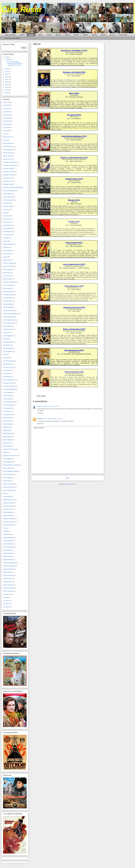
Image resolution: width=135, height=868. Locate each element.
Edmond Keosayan (9, 263)
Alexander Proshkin (9, 172)
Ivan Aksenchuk (8, 364)
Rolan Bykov (7, 481)
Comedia (6, 238)
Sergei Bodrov (7, 497)
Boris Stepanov (8, 232)
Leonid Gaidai (7, 396)
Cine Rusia (21, 9)
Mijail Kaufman (7, 437)
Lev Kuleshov (7, 411)
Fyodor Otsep (7, 288)
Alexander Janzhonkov (10, 165)
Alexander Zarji (8, 184)
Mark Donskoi (7, 418)
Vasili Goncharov (8, 544)
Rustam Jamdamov (9, 487)
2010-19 (112, 35)
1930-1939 (6, 109)
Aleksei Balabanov (9, 150)
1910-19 (22, 35)
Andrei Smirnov (8, 194)
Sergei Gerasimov (8, 506)
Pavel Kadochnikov (9, 474)
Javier (39, 406)
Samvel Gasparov (8, 490)
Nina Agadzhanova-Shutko (11, 465)
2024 (7, 72)
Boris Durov (7, 222)
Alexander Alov (8, 159)
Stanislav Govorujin (9, 519)
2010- (5, 134)
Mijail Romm (7, 443)
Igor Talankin (7, 345)
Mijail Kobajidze (8, 440)
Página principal (10, 35)
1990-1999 (6, 128)
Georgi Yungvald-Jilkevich (11, 314)
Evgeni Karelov (8, 279)
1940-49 (49, 35)
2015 (7, 82)
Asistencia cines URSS (12, 38)
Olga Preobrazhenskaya (10, 471)
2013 (7, 87)
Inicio (67, 478)
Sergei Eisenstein (8, 503)
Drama (5, 257)
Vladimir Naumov (8, 575)
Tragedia (6, 531)
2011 (7, 93)
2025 (7, 69)
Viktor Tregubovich (9, 547)
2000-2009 (6, 131)
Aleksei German (8, 153)
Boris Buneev (7, 219)
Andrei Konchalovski (9, 191)
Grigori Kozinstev (8, 329)
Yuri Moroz (6, 601)
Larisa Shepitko (8, 392)
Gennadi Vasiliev (8, 301)
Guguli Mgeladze (8, 336)
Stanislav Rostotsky (9, 522)
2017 (7, 77)
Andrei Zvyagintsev (9, 200)
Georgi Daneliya (8, 307)
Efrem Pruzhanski (8, 266)
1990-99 (94, 35)
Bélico (5, 213)
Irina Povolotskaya (9, 361)
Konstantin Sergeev (9, 386)
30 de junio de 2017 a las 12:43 (50, 406)
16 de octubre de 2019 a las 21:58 (53, 419)
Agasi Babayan (8, 143)
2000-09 (103, 35)
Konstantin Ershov (9, 383)
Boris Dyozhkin (8, 225)
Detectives (6, 247)
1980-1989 (6, 124)
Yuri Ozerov (7, 604)
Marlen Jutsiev (7, 424)
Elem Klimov (7, 273)
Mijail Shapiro (7, 446)
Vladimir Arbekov (8, 553)
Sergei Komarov (8, 509)
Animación (6, 203)
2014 (7, 85)
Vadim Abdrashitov (9, 538)
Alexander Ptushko (9, 175)
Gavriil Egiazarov (8, 292)
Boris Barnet (7, 216)
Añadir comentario (39, 428)
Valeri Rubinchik (8, 541)
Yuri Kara (6, 597)
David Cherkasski (8, 244)
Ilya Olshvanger (8, 348)
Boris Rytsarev (7, 228)
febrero (9, 60)
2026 (7, 57)
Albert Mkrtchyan (8, 146)
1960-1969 (6, 118)
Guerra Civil (7, 333)
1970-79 (76, 35)
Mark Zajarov (7, 421)
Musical (5, 452)
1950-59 (58, 35)
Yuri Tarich (6, 607)
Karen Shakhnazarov (9, 380)
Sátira (5, 493)
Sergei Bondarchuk (9, 500)
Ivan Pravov (7, 374)
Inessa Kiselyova (8, 351)
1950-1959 (6, 115)
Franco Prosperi (8, 285)
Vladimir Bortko (8, 556)
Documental (7, 254)
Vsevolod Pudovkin (9, 588)
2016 (7, 80)
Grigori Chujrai (7, 326)
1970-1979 (6, 121)
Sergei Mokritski (8, 512)
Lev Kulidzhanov (8, 415)
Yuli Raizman (7, 594)
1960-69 (67, 35)
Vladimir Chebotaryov (9, 563)
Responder (40, 413)
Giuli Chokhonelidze (9, 320)
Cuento (5, 241)
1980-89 (85, 35)
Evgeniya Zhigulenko (9, 282)
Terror (5, 528)
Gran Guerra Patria (9, 323)
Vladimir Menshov (8, 569)
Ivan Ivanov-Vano (8, 367)
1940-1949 (6, 112)
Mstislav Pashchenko (9, 449)
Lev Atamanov (7, 408)
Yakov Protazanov (8, 591)
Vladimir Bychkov (8, 560)
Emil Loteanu (7, 276)
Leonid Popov (7, 399)
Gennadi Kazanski (9, 295)
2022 (7, 74)
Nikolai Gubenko (8, 462)
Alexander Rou (8, 178)
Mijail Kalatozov (8, 433)
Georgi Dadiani (8, 304)
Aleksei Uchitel (7, 156)
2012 (7, 90)
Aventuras (6, 210)
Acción (5, 140)
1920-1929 (6, 105)
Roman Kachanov (8, 484)
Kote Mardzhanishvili (9, 389)
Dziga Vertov (7, 260)
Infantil (5, 355)
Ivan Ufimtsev (7, 377)
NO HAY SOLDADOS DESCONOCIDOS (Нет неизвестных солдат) (14, 63)
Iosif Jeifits (6, 358)
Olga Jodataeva (8, 468)
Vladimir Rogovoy (8, 585)
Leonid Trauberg (8, 405)
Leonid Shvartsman (9, 402)
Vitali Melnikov (7, 550)
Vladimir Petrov (8, 579)
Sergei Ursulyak (8, 515)
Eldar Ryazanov (8, 269)
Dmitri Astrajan (7, 251)
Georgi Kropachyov (9, 310)
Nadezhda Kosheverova (10, 456)
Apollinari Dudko (8, 206)
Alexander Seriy (8, 181)
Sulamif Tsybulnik (8, 525)
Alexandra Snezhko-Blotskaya (12, 187)
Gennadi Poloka (8, 298)
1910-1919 (6, 102)
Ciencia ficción (7, 235)
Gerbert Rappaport (9, 317)
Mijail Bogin (7, 430)
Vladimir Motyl (7, 572)
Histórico (6, 339)
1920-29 (31, 35)
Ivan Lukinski (7, 370)
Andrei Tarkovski (8, 197)
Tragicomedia (7, 534)
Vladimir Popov (8, 582)
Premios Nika (123, 35)
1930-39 (40, 35)
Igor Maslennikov (8, 342)
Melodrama (6, 427)
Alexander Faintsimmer (10, 162)
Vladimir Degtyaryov (9, 566)
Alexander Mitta (8, 168)
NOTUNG (40, 419)
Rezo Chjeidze (7, 478)
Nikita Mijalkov (7, 459)
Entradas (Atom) (71, 484)
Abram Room (7, 137)
